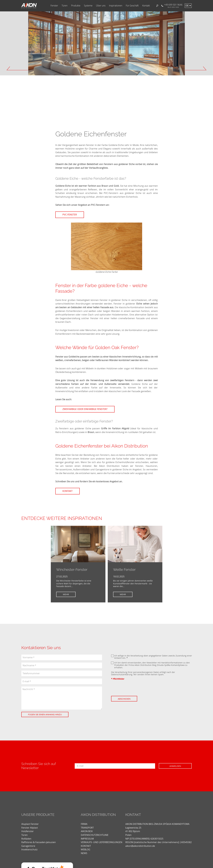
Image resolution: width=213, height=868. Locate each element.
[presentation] (133, 688)
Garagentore (28, 846)
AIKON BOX (87, 831)
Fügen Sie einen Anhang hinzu (45, 714)
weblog (86, 849)
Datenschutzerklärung (122, 674)
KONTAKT (86, 846)
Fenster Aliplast (30, 828)
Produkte (76, 6)
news (84, 853)
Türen (65, 6)
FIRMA (84, 824)
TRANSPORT (87, 828)
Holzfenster (28, 831)
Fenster (54, 6)
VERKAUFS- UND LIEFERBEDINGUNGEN (102, 842)
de (187, 6)
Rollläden (26, 839)
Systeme (88, 6)
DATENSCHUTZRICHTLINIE (95, 835)
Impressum (87, 839)
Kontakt (146, 6)
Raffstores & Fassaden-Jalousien (39, 842)
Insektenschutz (29, 849)
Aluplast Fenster (30, 824)
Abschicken (124, 699)
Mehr (66, 594)
